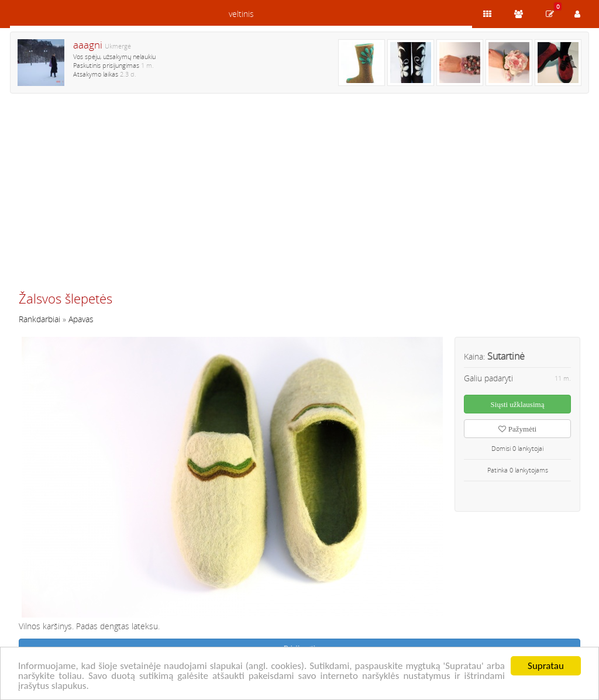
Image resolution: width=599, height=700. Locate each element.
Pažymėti (517, 429)
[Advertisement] (299, 197)
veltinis (241, 14)
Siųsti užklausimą (518, 404)
